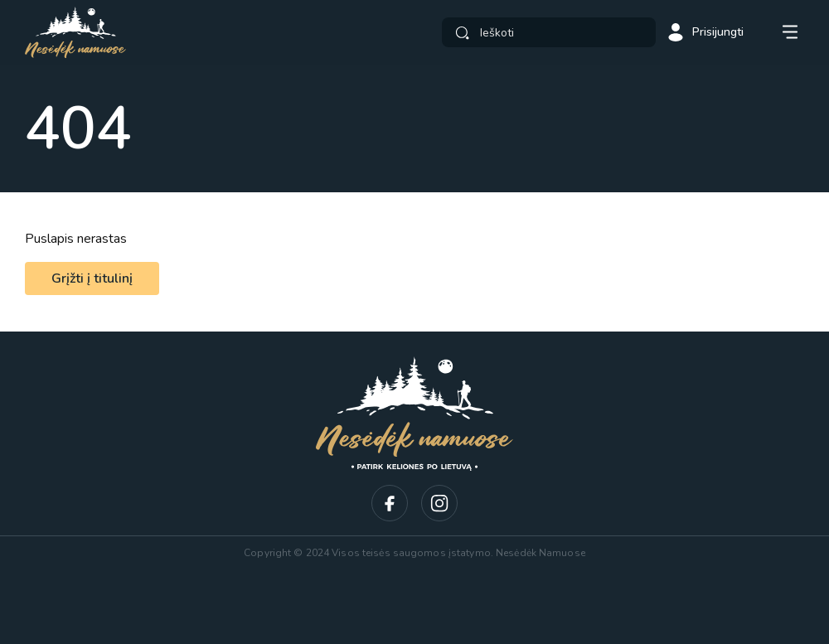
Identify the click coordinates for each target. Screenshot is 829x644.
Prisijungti (705, 32)
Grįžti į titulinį (92, 278)
